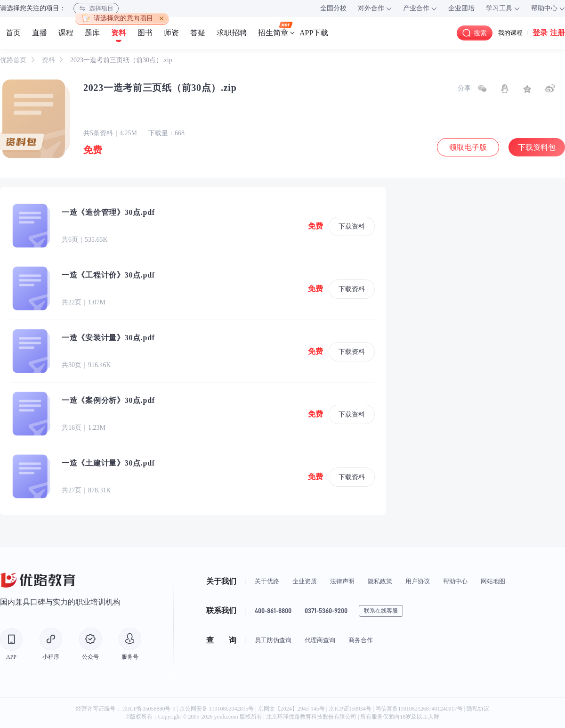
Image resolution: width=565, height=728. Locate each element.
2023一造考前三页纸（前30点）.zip (121, 60)
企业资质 (305, 581)
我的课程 (510, 33)
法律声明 (342, 581)
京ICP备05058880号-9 (149, 709)
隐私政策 (380, 581)
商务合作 (361, 640)
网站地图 (493, 581)
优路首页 (14, 60)
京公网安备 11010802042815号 (218, 709)
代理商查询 (320, 640)
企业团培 (461, 8)
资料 (49, 60)
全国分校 (333, 8)
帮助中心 (455, 581)
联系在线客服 (381, 611)
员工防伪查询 (273, 640)
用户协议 (418, 581)
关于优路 (267, 581)
